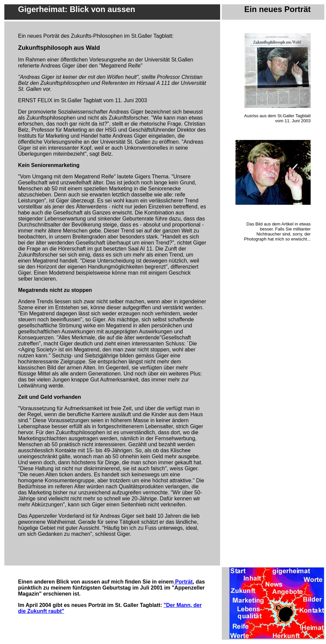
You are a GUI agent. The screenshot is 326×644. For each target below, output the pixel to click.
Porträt (183, 582)
